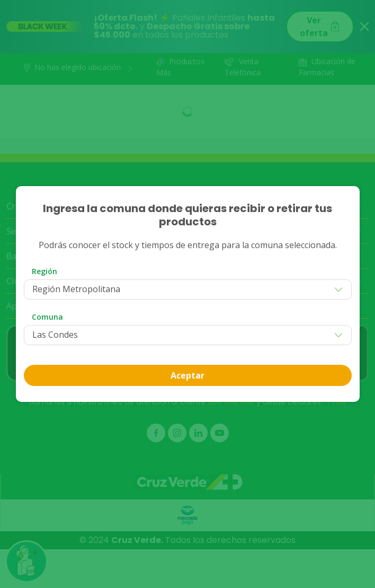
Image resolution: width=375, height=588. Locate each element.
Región (44, 271)
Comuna (47, 317)
